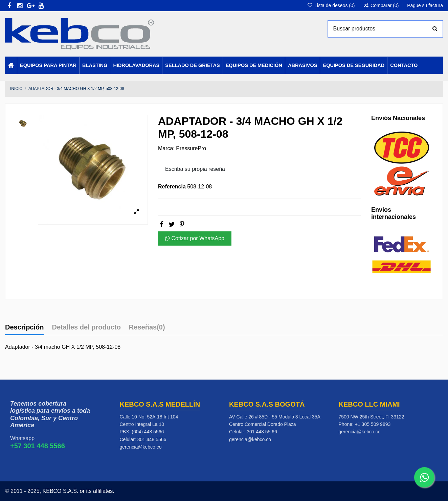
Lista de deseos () (331, 5)
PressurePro (191, 148)
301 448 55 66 (262, 432)
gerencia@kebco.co (141, 447)
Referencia (172, 187)
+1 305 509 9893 (373, 424)
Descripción (24, 327)
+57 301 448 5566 (38, 446)
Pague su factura (425, 5)
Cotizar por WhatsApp (195, 238)
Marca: (166, 148)
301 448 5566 (152, 439)
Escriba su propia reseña (195, 169)
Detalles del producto (86, 327)
